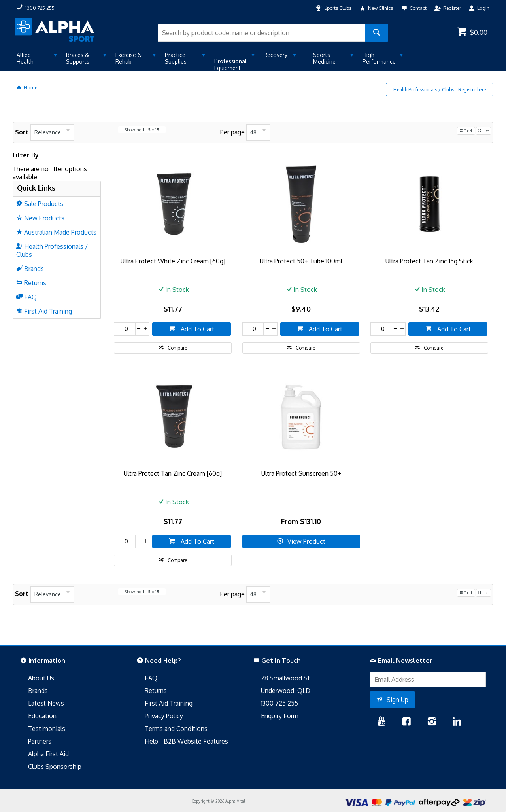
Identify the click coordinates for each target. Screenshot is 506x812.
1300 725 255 (279, 703)
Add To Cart (197, 329)
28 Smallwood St (285, 678)
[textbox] (261, 33)
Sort (22, 132)
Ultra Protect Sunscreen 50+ (301, 473)
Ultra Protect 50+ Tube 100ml (301, 261)
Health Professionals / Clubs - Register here (440, 90)
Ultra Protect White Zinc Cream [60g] (173, 261)
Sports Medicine (324, 58)
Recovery (276, 55)
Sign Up (397, 700)
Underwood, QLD (286, 691)
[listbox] (52, 132)
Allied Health (25, 58)
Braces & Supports (78, 58)
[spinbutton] (125, 329)
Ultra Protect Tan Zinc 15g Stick (429, 261)
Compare (177, 348)
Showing (142, 130)
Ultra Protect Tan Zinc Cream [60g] (173, 473)
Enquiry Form (280, 716)
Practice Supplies (176, 58)
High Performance (379, 58)
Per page (232, 132)
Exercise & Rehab (128, 58)
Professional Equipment (230, 64)
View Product (306, 541)
